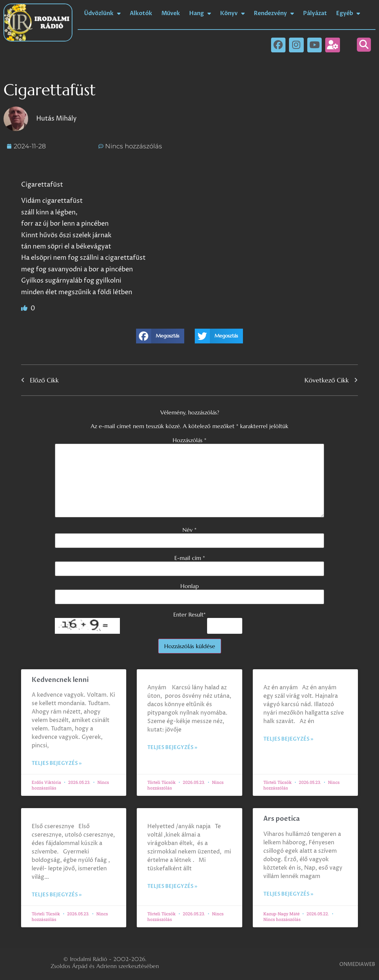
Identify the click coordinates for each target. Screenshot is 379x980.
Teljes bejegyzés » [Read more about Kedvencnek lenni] (57, 763)
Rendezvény (274, 13)
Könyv (232, 13)
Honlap (189, 586)
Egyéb (348, 13)
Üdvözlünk (102, 13)
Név (189, 530)
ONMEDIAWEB (357, 964)
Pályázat (315, 13)
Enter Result (189, 614)
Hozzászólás (189, 440)
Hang (200, 13)
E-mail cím (190, 558)
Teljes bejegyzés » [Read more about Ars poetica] (288, 894)
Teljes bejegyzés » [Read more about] (172, 747)
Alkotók (141, 13)
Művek (171, 13)
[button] (364, 45)
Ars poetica (282, 819)
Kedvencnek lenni (60, 680)
